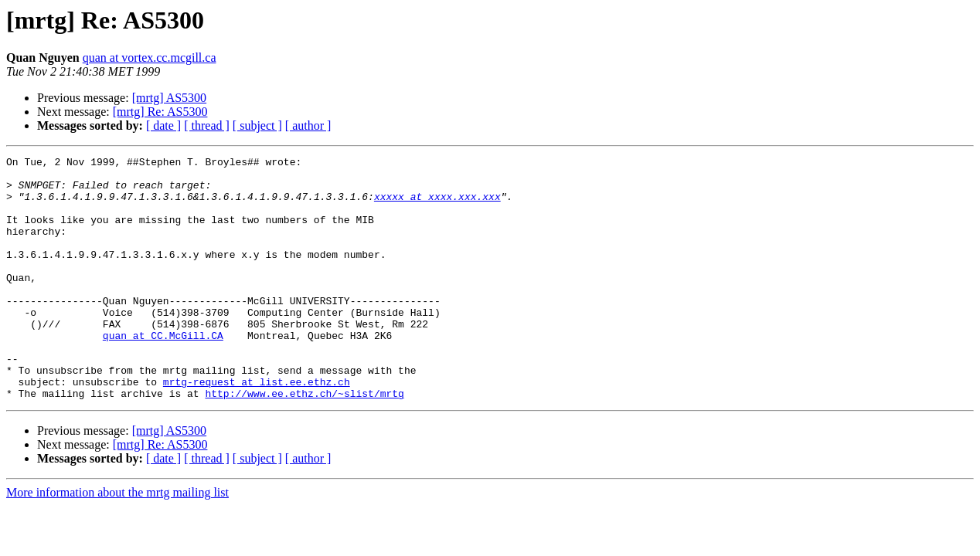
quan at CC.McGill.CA (163, 372)
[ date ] (163, 125)
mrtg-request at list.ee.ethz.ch (257, 428)
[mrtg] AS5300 (169, 98)
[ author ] (308, 125)
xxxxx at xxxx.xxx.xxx (437, 205)
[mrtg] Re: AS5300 (160, 112)
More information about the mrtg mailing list (117, 541)
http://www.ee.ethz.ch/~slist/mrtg (304, 442)
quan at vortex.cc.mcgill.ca (150, 58)
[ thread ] (207, 125)
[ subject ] (257, 125)
